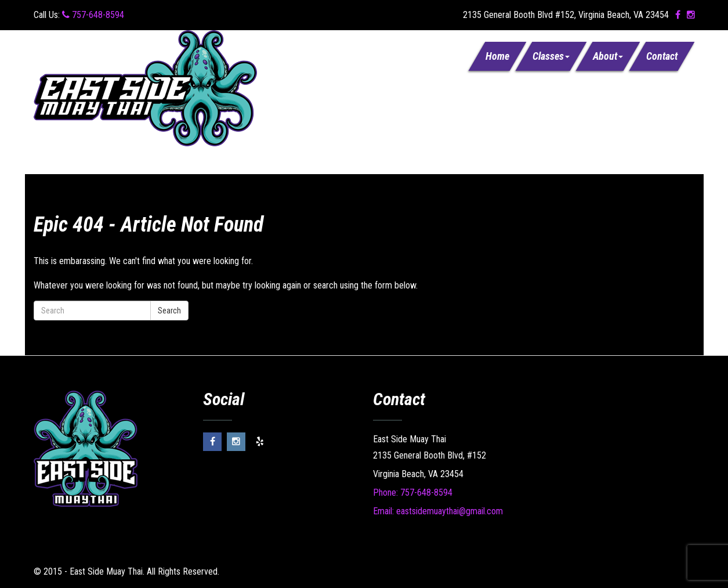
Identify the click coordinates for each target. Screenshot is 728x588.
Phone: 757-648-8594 (413, 493)
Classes (551, 56)
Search (169, 311)
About (608, 56)
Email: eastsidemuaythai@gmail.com (438, 511)
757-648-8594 (93, 15)
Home (497, 56)
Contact (662, 56)
